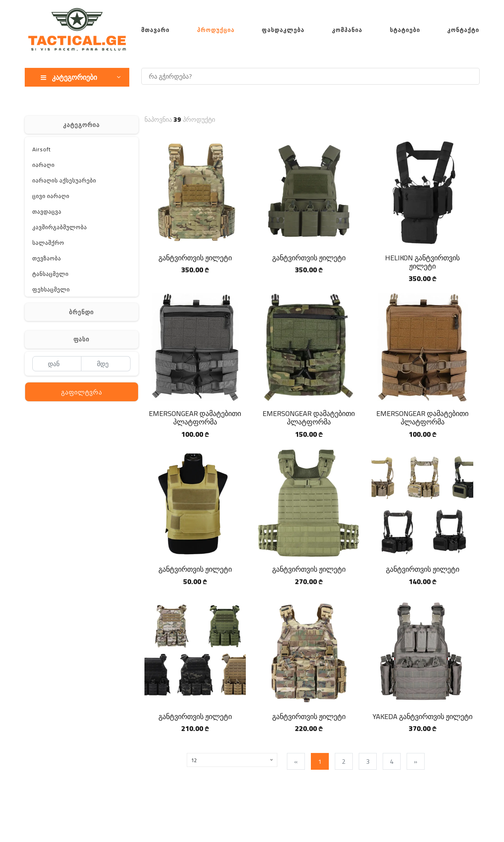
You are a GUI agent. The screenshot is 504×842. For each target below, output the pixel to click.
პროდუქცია (216, 30)
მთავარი (155, 30)
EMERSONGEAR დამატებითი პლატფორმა (195, 418)
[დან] (57, 364)
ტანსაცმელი (50, 274)
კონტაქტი (463, 30)
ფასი (81, 339)
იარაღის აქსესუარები (64, 180)
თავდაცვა (47, 212)
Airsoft (42, 149)
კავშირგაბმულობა (60, 227)
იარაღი (43, 165)
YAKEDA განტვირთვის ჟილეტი (423, 716)
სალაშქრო (48, 243)
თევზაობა (47, 258)
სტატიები (405, 30)
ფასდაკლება (283, 30)
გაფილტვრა (82, 392)
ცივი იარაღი (51, 196)
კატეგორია (81, 125)
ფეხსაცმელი (51, 289)
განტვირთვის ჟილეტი (195, 258)
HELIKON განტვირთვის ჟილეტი (422, 262)
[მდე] (106, 364)
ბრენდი (81, 312)
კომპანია (347, 30)
